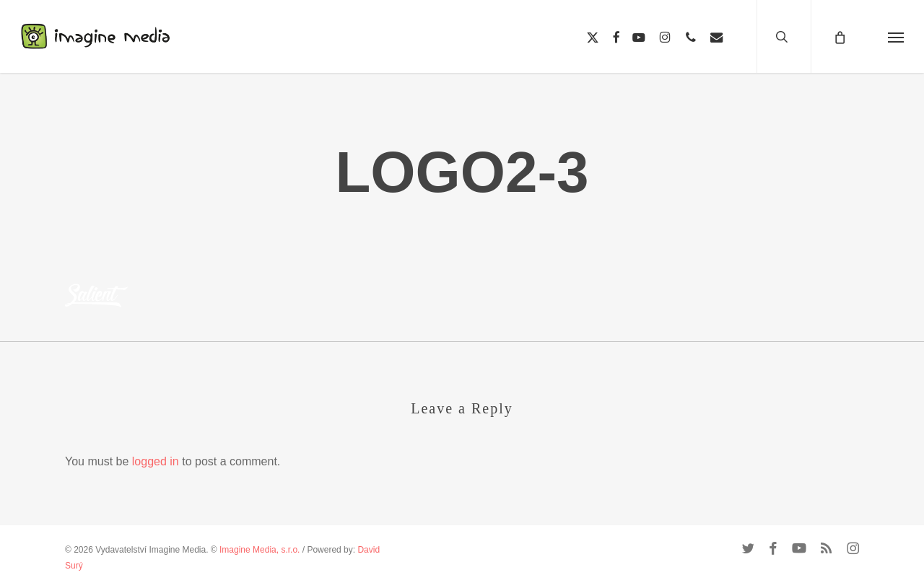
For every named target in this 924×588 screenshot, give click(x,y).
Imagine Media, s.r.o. (260, 550)
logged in (156, 461)
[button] (896, 36)
